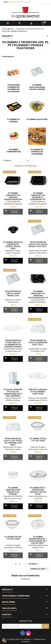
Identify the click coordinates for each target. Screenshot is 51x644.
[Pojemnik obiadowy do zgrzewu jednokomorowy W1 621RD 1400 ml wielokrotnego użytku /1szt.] (13, 172)
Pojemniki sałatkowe (37, 119)
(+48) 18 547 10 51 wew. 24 (20, 2)
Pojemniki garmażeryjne (14, 151)
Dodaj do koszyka (12, 212)
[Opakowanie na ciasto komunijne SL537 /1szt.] (38, 320)
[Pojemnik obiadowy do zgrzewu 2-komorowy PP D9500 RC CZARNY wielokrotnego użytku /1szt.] (38, 172)
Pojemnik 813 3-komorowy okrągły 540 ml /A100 (38, 491)
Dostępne (16, 161)
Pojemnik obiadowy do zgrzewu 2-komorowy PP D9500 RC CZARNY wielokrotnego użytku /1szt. (38, 199)
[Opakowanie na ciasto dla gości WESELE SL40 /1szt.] (38, 221)
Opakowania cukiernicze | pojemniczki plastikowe (14, 88)
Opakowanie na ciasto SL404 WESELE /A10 (13, 293)
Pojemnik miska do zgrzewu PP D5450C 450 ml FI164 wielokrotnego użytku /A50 (13, 247)
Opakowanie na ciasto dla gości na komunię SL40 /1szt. (13, 442)
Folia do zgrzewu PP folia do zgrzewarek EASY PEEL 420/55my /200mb (13, 394)
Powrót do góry (39, 569)
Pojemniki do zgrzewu (14, 120)
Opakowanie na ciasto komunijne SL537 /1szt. (38, 342)
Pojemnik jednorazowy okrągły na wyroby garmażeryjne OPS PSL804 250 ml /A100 (13, 494)
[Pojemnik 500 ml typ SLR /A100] (13, 516)
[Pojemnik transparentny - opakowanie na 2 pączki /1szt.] (38, 516)
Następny (34, 564)
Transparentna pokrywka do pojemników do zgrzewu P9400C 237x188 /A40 (13, 345)
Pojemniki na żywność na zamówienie (37, 152)
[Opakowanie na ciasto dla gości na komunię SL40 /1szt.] (13, 418)
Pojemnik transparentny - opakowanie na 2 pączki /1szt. (38, 540)
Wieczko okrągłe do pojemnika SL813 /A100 (38, 392)
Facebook (26, 579)
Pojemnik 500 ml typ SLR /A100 (13, 538)
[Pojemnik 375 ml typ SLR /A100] (38, 418)
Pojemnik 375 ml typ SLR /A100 (38, 440)
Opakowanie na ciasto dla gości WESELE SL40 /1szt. (38, 244)
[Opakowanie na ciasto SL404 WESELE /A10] (13, 270)
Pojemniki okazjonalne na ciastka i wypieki (37, 87)
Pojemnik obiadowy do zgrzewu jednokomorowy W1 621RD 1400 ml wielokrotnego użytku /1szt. (13, 199)
